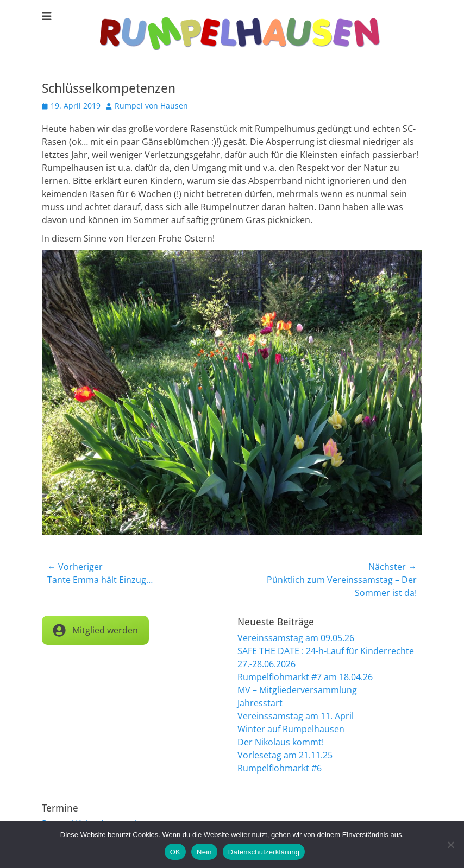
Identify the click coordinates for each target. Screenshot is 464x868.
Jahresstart (260, 703)
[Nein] (450, 845)
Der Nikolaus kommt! (281, 742)
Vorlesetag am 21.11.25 (285, 755)
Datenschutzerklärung (264, 852)
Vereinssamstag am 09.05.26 (296, 638)
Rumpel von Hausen (151, 106)
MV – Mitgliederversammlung (297, 690)
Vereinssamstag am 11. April (296, 716)
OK (175, 852)
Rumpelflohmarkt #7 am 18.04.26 (305, 677)
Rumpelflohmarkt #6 (280, 768)
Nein (204, 852)
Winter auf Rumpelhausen (291, 729)
